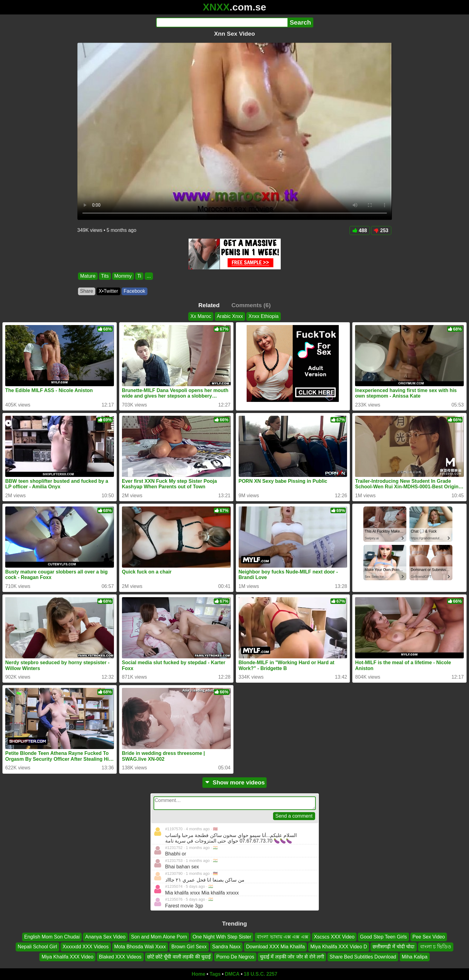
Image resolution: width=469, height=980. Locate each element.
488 (360, 230)
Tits (105, 276)
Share (87, 291)
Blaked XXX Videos (120, 957)
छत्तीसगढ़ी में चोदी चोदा (393, 947)
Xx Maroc (201, 316)
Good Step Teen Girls (383, 937)
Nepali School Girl (37, 947)
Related (209, 305)
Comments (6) (251, 305)
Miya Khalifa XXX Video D (339, 947)
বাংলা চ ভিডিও (436, 947)
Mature (88, 276)
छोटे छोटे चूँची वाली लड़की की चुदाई (179, 957)
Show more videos (235, 782)
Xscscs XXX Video (334, 937)
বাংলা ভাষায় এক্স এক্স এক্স (283, 937)
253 (381, 230)
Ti (139, 276)
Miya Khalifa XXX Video (67, 957)
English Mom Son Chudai (52, 937)
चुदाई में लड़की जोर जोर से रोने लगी (292, 957)
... (149, 276)
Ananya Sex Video (105, 937)
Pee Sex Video (429, 937)
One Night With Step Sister (222, 937)
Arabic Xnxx (230, 316)
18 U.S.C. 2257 (261, 974)
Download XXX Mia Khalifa (275, 947)
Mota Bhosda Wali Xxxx (140, 947)
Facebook (135, 291)
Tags (215, 974)
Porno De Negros (235, 957)
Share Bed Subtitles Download (363, 957)
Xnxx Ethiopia (264, 316)
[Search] (222, 22)
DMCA (232, 974)
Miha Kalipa (415, 957)
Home (198, 974)
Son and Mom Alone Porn (159, 937)
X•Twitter (108, 291)
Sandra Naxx (227, 947)
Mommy (123, 276)
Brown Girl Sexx (189, 947)
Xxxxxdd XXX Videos (86, 947)
